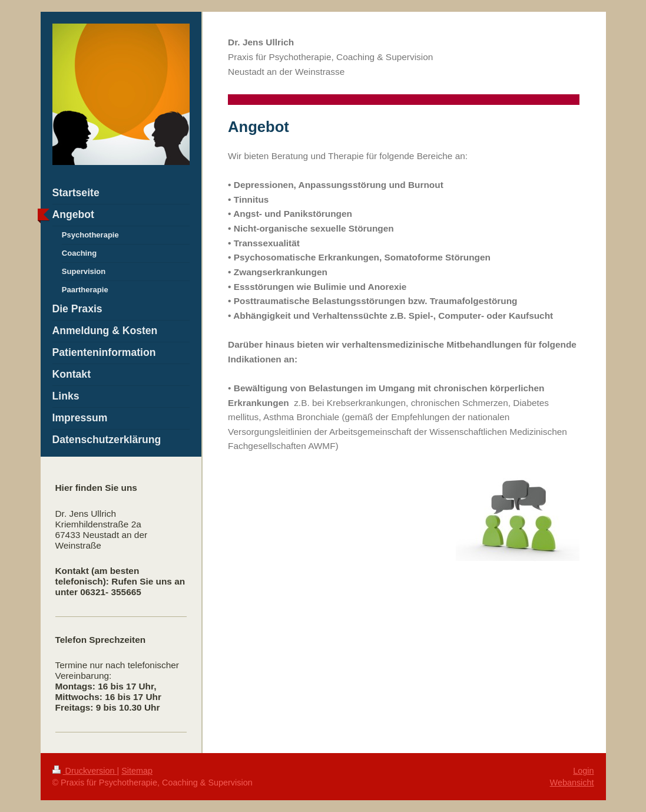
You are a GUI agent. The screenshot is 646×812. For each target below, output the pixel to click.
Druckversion (85, 771)
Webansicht (572, 783)
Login (583, 771)
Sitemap (137, 771)
